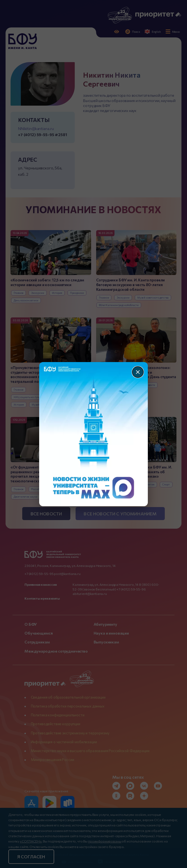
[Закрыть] (138, 372)
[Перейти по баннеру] (93, 434)
